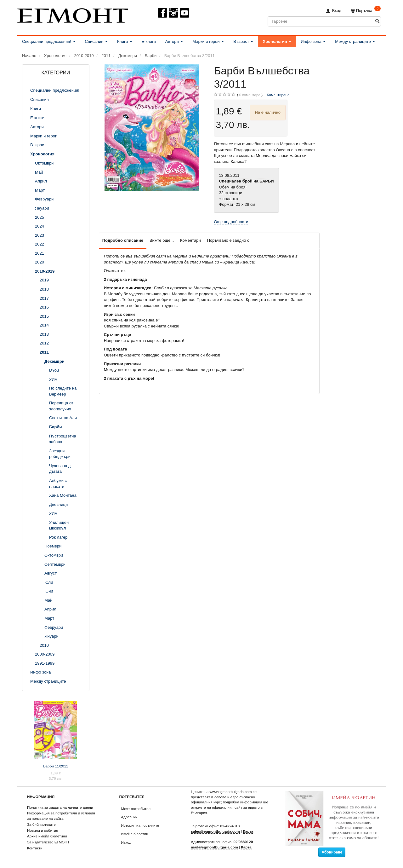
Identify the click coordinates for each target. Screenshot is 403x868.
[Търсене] (377, 21)
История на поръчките (140, 825)
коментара (250, 95)
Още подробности (231, 222)
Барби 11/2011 (56, 766)
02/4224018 (230, 826)
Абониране (332, 852)
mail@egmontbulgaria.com (214, 847)
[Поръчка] (366, 11)
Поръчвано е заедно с (228, 240)
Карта (248, 831)
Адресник (129, 817)
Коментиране (278, 95)
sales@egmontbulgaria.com (215, 831)
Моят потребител (136, 809)
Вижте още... (162, 240)
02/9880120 (243, 842)
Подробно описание (123, 240)
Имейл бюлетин (135, 834)
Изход (126, 842)
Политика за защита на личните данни (60, 807)
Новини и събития (43, 830)
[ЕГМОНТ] (73, 14)
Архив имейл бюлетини (47, 836)
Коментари (190, 240)
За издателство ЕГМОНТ (48, 842)
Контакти (35, 848)
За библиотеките (41, 824)
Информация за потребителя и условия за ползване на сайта (61, 816)
